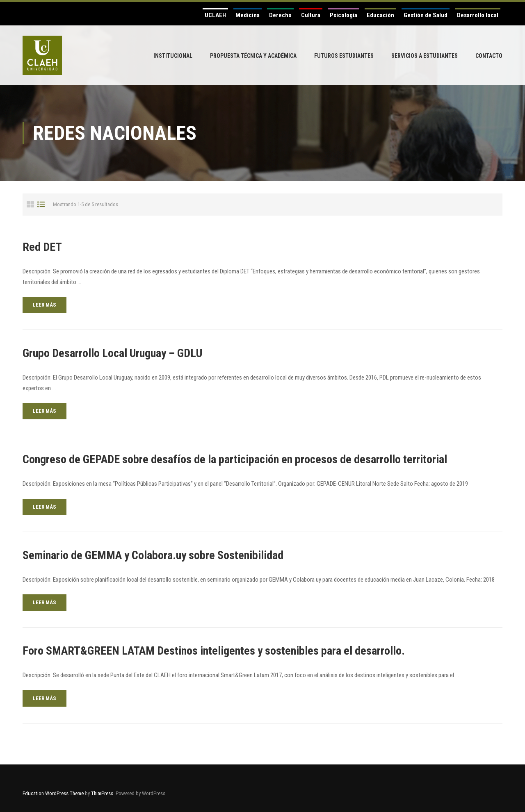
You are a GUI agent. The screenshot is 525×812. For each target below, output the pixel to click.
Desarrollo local (478, 15)
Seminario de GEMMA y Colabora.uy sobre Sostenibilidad (153, 555)
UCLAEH (215, 15)
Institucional (173, 56)
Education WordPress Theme (53, 793)
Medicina (248, 15)
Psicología (344, 15)
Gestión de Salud (426, 15)
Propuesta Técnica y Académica (253, 56)
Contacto (489, 56)
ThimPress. (103, 793)
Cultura (311, 15)
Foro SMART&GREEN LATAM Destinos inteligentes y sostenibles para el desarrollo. (214, 651)
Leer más (45, 305)
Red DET (42, 247)
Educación (380, 15)
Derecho (280, 15)
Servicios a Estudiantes (425, 56)
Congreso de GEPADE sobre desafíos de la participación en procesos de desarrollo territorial (235, 459)
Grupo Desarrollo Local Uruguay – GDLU (112, 353)
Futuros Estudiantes (344, 56)
